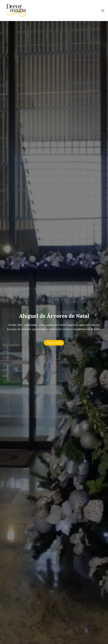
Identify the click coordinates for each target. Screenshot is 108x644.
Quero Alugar (54, 343)
